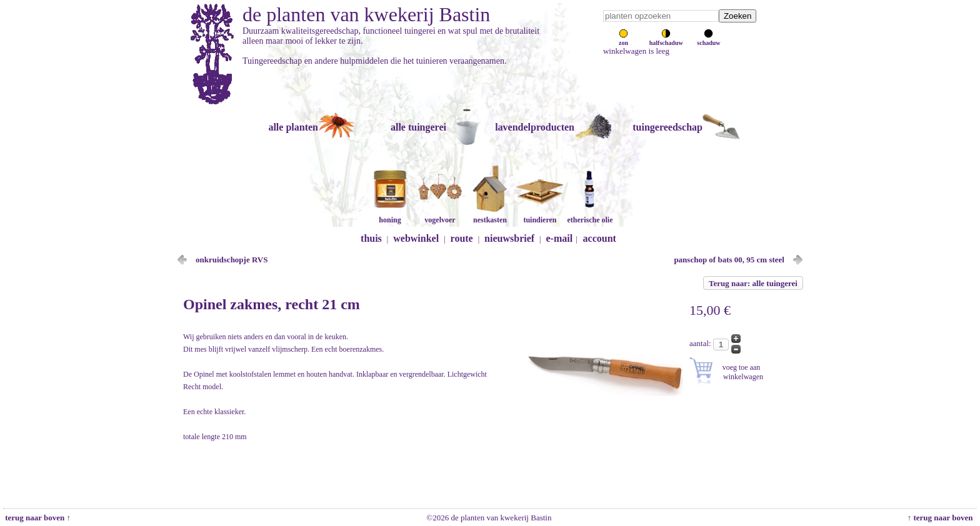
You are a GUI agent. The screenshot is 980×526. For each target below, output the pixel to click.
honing (390, 215)
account (600, 238)
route (462, 238)
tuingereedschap (667, 127)
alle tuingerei (418, 127)
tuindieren (540, 215)
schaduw (708, 39)
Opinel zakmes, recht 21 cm (272, 304)
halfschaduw (666, 39)
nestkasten (490, 215)
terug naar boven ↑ (37, 518)
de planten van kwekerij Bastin (366, 14)
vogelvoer (440, 215)
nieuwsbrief (509, 238)
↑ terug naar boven (942, 518)
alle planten (293, 127)
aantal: (701, 343)
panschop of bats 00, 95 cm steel (729, 260)
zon (623, 39)
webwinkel (416, 238)
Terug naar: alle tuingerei (753, 283)
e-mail (560, 238)
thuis (371, 238)
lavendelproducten (535, 127)
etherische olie (590, 215)
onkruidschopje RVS (232, 260)
